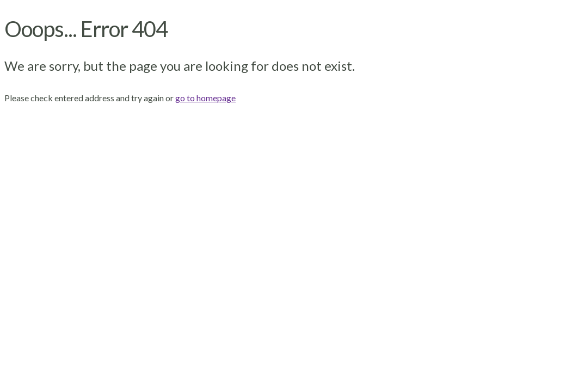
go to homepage (205, 98)
